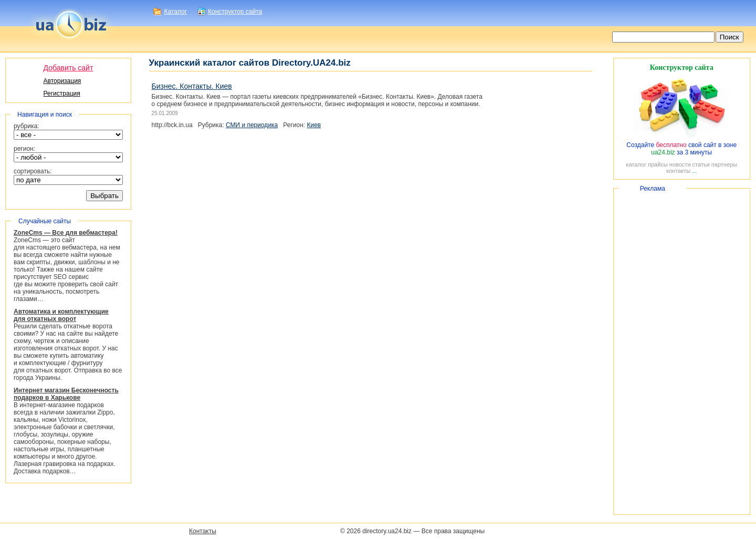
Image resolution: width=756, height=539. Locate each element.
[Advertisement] (682, 351)
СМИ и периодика (252, 125)
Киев (314, 125)
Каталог (175, 12)
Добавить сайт (69, 68)
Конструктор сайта (235, 12)
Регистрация (62, 94)
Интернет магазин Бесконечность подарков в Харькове (66, 394)
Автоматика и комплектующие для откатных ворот (61, 315)
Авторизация (62, 81)
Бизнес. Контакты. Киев (192, 86)
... (694, 171)
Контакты (203, 531)
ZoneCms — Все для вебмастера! (66, 233)
